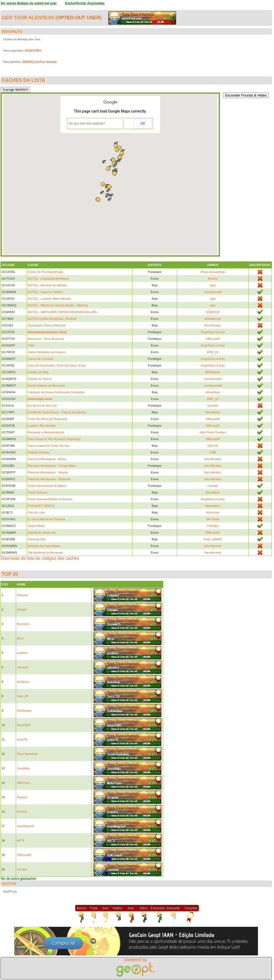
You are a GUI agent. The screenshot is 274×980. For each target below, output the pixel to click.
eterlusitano (213, 506)
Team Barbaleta (27, 754)
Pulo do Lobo (37, 512)
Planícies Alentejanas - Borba (47, 459)
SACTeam (213, 519)
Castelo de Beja (38, 372)
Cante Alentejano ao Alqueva (47, 352)
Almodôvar (213, 392)
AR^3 (20, 840)
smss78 (22, 739)
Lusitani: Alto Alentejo (42, 426)
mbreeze (23, 667)
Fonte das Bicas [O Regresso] (47, 419)
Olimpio (22, 609)
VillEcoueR (213, 339)
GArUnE (213, 446)
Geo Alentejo (213, 325)
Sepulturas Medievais (42, 533)
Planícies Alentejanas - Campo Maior (52, 466)
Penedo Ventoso (39, 452)
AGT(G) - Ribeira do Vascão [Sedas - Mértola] (58, 305)
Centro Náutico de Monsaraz (47, 385)
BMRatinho (213, 372)
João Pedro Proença (213, 432)
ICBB (213, 452)
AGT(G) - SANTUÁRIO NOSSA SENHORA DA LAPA (62, 312)
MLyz (20, 638)
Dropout (22, 797)
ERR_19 (213, 352)
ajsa (213, 285)
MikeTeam (24, 783)
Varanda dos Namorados (44, 546)
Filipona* (23, 595)
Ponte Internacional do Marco (47, 486)
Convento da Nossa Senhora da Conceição (56, 392)
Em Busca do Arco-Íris (42, 406)
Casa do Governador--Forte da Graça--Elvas (57, 365)
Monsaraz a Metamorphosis (46, 432)
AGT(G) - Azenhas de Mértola (47, 285)
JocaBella (23, 768)
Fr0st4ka (213, 526)
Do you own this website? (87, 124)
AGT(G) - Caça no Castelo (45, 292)
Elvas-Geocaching (213, 272)
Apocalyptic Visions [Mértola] (47, 325)
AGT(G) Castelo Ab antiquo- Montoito (52, 319)
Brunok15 (23, 624)
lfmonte (213, 279)
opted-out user (79, 18)
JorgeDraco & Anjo (213, 332)
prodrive (22, 653)
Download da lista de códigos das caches (40, 558)
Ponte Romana (38, 492)
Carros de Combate (41, 359)
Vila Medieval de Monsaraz (45, 553)
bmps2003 (24, 725)
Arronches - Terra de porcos (46, 339)
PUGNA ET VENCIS (41, 506)
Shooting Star (37, 539)
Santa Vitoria (36, 526)
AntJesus (23, 682)
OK (143, 124)
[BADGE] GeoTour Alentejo (40, 62)
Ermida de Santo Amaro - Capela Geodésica (57, 412)
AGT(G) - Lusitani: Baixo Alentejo (50, 299)
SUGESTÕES (33, 51)
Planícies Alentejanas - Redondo (49, 479)
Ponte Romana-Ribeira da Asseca (50, 499)
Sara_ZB (23, 696)
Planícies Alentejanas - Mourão (48, 472)
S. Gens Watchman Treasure (47, 519)
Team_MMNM (213, 539)
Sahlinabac (24, 711)
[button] (120, 160)
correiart (213, 406)
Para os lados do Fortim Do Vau (49, 446)
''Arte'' (32, 345)
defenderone (213, 319)
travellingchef (26, 826)
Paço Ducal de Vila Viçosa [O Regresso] (54, 439)
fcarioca (22, 812)
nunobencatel (213, 292)
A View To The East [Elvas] (45, 272)
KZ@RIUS (213, 312)
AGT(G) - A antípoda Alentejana (49, 279)
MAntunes (213, 512)
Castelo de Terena (40, 379)
